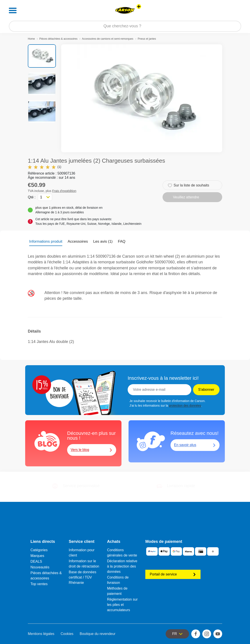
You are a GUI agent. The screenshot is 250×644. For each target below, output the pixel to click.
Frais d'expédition (64, 191)
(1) (45, 167)
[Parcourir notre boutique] (125, 26)
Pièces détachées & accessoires (58, 39)
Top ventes (39, 584)
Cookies (67, 634)
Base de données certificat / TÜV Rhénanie (82, 577)
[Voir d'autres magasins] (139, 7)
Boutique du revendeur (98, 634)
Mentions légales (41, 634)
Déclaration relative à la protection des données (122, 566)
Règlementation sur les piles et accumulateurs (122, 605)
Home (31, 39)
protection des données (185, 406)
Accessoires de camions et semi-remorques (108, 39)
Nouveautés (40, 567)
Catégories (39, 550)
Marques (37, 556)
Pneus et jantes (147, 39)
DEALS (36, 561)
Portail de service (173, 574)
